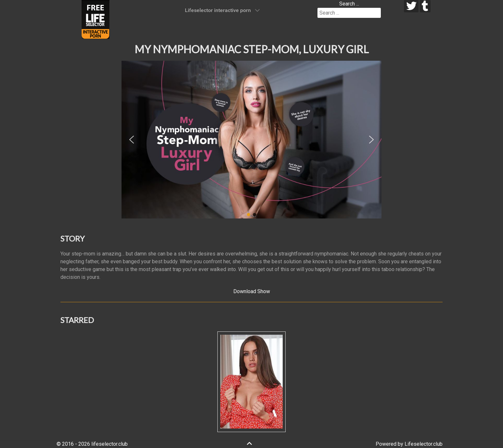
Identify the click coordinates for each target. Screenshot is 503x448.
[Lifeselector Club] (96, 19)
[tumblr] (425, 6)
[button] (132, 140)
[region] (251, 140)
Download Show (252, 291)
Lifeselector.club (424, 444)
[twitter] (411, 6)
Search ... (349, 4)
